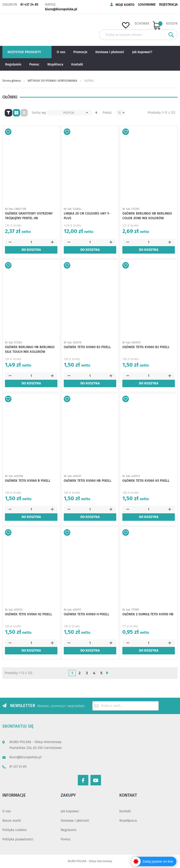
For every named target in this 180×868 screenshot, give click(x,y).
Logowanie (147, 5)
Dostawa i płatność (75, 821)
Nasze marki (12, 821)
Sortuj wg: (39, 113)
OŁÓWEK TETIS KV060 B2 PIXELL (146, 347)
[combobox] (138, 35)
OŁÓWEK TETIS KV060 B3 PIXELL (87, 347)
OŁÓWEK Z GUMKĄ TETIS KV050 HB (148, 614)
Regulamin (69, 830)
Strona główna (12, 81)
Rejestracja (168, 5)
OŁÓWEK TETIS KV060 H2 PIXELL (28, 614)
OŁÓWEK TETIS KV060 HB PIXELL (88, 481)
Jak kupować (70, 811)
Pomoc (66, 839)
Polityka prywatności (18, 839)
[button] (8, 132)
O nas (7, 811)
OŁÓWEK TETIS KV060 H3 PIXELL (146, 481)
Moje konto (125, 5)
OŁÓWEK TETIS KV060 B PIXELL (28, 481)
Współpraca (128, 821)
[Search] (171, 35)
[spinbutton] (31, 242)
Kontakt (125, 811)
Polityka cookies (15, 830)
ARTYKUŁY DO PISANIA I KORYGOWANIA (53, 81)
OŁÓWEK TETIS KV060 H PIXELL (86, 614)
